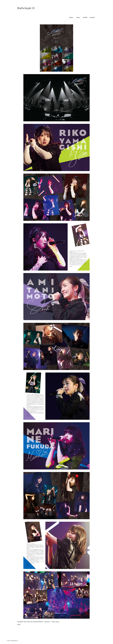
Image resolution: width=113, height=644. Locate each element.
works (71, 17)
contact (92, 17)
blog (78, 17)
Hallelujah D (14, 641)
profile (85, 17)
